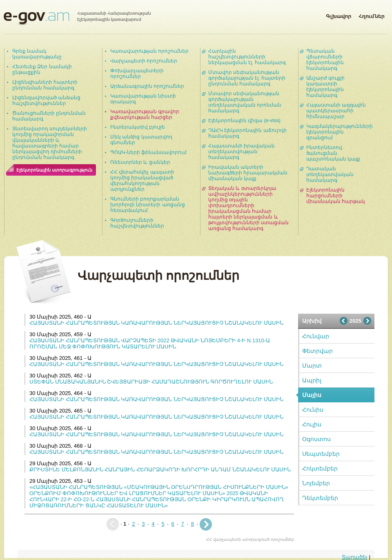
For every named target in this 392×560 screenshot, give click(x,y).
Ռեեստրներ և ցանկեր (140, 162)
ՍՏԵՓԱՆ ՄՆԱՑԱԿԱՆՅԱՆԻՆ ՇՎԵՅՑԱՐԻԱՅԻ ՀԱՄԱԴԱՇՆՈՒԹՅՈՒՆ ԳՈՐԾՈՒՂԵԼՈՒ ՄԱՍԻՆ (151, 382)
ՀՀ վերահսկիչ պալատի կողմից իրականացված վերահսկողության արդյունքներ (142, 181)
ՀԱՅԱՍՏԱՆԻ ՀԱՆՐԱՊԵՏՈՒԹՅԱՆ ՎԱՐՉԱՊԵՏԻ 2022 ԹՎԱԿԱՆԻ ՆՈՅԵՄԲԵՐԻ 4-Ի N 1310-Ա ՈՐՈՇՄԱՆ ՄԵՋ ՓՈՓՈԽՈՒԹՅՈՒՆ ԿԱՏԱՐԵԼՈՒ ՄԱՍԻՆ (150, 344)
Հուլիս (312, 424)
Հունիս (313, 410)
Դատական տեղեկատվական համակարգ (330, 174)
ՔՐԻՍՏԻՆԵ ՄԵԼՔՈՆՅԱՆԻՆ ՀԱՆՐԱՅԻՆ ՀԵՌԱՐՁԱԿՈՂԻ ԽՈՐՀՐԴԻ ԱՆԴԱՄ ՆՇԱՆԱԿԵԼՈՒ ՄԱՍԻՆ (160, 470)
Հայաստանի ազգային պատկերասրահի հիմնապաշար (336, 111)
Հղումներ (372, 15)
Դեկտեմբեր (320, 498)
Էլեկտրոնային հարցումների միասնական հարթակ (336, 196)
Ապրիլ (312, 380)
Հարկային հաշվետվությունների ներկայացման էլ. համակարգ (247, 57)
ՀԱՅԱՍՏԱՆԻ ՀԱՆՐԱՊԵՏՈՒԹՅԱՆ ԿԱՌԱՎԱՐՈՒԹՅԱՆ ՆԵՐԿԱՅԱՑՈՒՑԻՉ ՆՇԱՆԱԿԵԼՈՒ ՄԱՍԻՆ (156, 323)
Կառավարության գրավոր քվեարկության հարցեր (145, 114)
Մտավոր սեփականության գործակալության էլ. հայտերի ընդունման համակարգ (247, 78)
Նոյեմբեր (316, 483)
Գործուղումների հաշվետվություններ (137, 223)
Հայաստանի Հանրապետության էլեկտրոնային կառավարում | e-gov (77, 18)
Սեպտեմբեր (321, 454)
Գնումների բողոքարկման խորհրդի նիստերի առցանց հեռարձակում (148, 205)
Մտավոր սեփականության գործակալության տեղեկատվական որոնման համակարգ (245, 102)
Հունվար (316, 336)
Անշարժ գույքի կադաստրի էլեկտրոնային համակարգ (325, 87)
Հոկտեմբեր (320, 469)
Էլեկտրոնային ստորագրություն (54, 170)
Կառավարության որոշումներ (149, 51)
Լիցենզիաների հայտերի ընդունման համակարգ (45, 85)
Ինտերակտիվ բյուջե (138, 127)
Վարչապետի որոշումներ (144, 61)
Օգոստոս (316, 439)
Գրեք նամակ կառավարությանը (37, 54)
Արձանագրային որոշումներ (147, 86)
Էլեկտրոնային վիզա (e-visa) (244, 120)
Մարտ (312, 366)
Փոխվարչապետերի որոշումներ (137, 74)
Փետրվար (317, 351)
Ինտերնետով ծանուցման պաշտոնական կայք (333, 153)
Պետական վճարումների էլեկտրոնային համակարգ (325, 60)
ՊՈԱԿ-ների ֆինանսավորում (148, 152)
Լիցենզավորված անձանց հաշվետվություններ (46, 100)
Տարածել (355, 557)
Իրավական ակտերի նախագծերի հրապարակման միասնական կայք (248, 173)
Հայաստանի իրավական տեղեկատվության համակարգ (242, 152)
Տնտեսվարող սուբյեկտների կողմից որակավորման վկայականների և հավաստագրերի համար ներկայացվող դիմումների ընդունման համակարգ (50, 143)
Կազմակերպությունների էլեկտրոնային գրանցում (340, 132)
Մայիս (312, 395)
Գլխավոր (339, 15)
